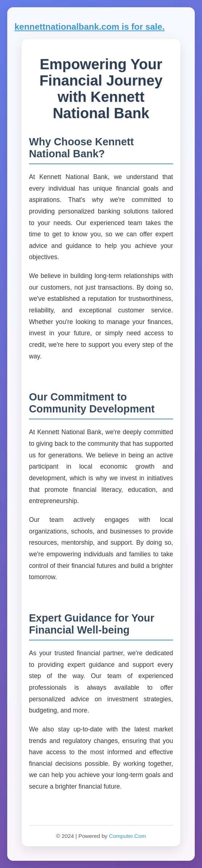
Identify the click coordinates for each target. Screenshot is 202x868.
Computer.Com (127, 836)
